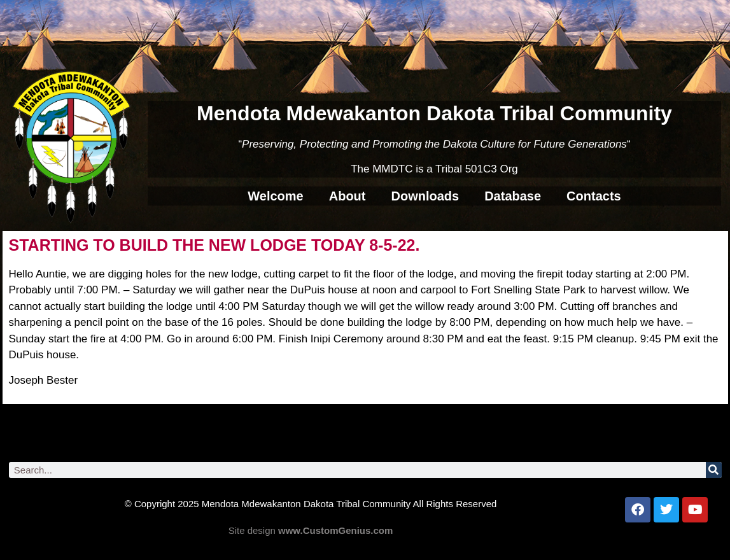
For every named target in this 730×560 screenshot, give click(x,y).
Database (513, 196)
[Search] (714, 470)
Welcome (275, 196)
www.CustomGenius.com (335, 530)
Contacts (594, 196)
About (347, 196)
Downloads (425, 196)
